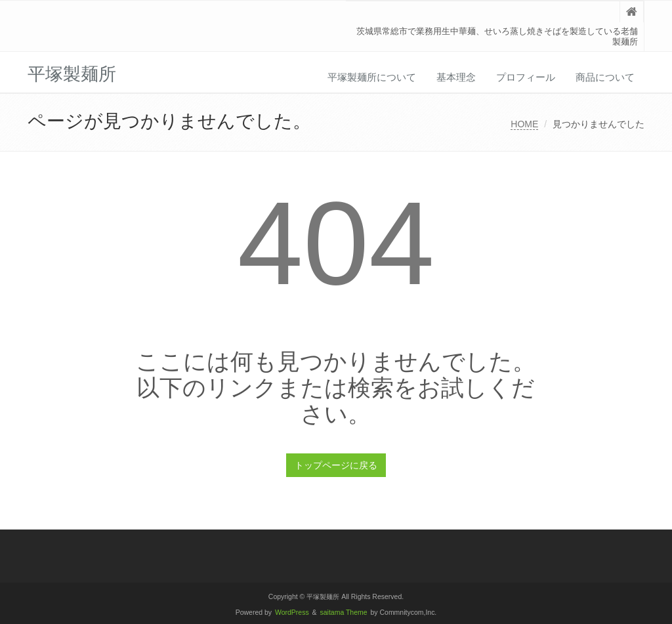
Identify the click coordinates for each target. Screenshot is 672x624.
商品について (605, 77)
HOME (524, 124)
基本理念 (456, 77)
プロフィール (526, 77)
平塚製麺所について (372, 77)
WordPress (292, 613)
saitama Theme (344, 613)
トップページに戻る (336, 465)
